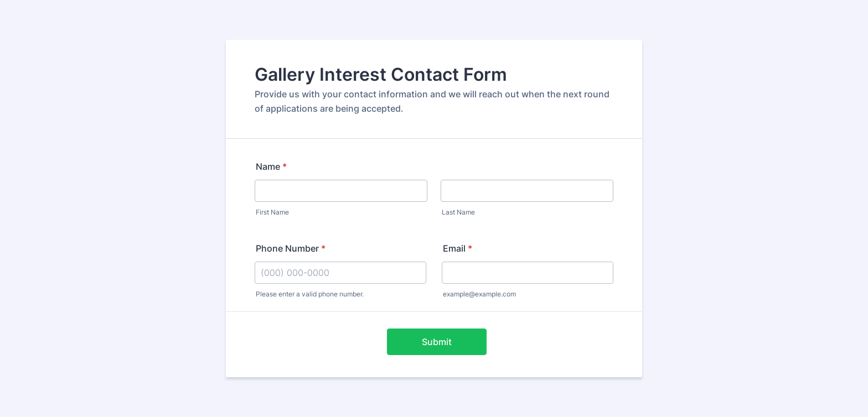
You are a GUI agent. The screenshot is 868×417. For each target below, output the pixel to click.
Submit (437, 342)
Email (458, 248)
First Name (272, 212)
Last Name (458, 212)
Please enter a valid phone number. (310, 294)
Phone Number (291, 248)
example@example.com (479, 294)
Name (271, 166)
